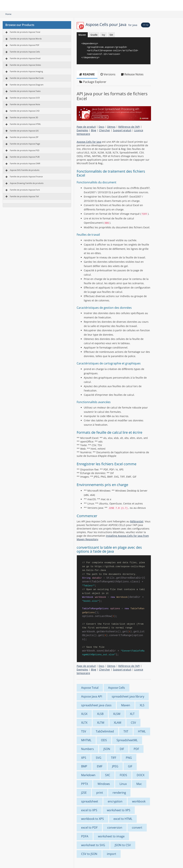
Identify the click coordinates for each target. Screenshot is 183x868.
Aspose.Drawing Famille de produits (27, 183)
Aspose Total (90, 688)
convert (137, 828)
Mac (139, 784)
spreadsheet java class (96, 705)
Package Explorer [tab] (93, 82)
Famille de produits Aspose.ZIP (24, 137)
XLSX (84, 714)
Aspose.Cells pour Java (111, 24)
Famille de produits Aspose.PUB (25, 157)
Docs (102, 127)
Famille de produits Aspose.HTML (25, 124)
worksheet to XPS (119, 810)
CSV (133, 723)
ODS (104, 740)
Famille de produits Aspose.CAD (25, 111)
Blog (94, 130)
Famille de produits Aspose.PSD (25, 150)
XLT (132, 714)
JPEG (115, 766)
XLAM (118, 723)
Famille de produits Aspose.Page (25, 144)
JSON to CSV (123, 845)
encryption (115, 801)
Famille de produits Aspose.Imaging (26, 71)
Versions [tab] (108, 74)
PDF (136, 749)
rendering (119, 793)
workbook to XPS (92, 819)
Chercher (105, 130)
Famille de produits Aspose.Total (25, 32)
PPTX (85, 784)
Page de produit (86, 127)
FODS (123, 775)
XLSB (100, 714)
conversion (115, 828)
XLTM (101, 723)
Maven (82, 35)
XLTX (84, 723)
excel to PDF (89, 828)
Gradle (94, 35)
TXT (126, 731)
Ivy (103, 35)
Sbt (111, 35)
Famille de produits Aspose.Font (25, 190)
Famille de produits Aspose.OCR (25, 98)
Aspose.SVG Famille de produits (25, 170)
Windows (104, 784)
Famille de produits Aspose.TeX (24, 196)
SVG (99, 758)
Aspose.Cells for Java (89, 142)
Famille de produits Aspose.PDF (25, 45)
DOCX (141, 775)
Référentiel (137, 521)
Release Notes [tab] (132, 74)
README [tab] (87, 74)
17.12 (146, 25)
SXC (108, 775)
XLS (142, 705)
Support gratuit (122, 130)
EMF (100, 766)
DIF (122, 749)
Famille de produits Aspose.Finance (26, 176)
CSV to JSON (89, 854)
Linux (123, 784)
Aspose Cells (117, 688)
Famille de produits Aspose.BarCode (27, 78)
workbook (139, 801)
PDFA (85, 836)
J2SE (84, 793)
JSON (107, 749)
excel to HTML (123, 819)
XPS (84, 758)
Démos (111, 127)
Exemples (82, 130)
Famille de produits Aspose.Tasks (25, 91)
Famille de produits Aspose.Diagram (27, 85)
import (112, 854)
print (100, 793)
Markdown (88, 775)
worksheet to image (111, 836)
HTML (142, 731)
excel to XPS (89, 810)
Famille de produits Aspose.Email (25, 58)
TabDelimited (105, 731)
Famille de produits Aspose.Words (26, 39)
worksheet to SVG (93, 845)
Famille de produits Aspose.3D (24, 117)
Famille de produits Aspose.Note (25, 104)
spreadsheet (90, 801)
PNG (129, 758)
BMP (84, 766)
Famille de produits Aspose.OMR (25, 163)
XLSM (117, 714)
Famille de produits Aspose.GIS (24, 131)
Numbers (87, 749)
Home (8, 14)
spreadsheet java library (128, 696)
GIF (130, 766)
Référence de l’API (129, 127)
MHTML (86, 740)
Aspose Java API (92, 696)
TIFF (114, 758)
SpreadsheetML (127, 740)
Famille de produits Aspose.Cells (25, 52)
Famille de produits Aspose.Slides (25, 65)
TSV (84, 731)
